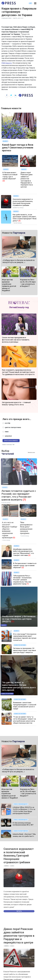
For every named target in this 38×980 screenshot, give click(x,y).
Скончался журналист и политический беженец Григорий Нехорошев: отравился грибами (23, 202)
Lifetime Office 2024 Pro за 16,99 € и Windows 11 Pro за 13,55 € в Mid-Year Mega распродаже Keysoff (24, 810)
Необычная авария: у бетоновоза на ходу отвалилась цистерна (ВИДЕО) (19, 619)
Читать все (31, 452)
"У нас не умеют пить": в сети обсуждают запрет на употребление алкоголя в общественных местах (25, 720)
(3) (19, 221)
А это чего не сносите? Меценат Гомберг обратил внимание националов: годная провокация (10, 530)
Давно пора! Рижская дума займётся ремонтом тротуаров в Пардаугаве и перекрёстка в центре (27, 180)
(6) (14, 538)
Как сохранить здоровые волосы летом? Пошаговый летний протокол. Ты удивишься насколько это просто (18, 372)
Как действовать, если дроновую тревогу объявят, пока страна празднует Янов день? (25, 218)
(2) (4, 181)
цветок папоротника (13, 427)
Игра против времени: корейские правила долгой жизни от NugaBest (9, 285)
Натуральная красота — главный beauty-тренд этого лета (16, 403)
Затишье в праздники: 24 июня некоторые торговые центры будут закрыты (25, 650)
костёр (8, 423)
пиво (7, 432)
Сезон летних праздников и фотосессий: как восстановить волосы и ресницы (16, 340)
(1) (28, 584)
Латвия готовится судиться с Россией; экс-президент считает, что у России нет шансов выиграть (19, 495)
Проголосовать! (11, 441)
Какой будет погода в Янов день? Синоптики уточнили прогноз (18, 148)
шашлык (8, 436)
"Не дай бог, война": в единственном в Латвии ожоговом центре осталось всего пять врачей (19, 686)
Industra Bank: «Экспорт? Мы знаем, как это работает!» (24, 835)
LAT (30, 3)
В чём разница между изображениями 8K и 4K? (23, 824)
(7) (24, 500)
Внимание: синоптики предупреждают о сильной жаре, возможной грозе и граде (25, 706)
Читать (19, 911)
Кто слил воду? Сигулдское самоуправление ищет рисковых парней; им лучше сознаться (25, 637)
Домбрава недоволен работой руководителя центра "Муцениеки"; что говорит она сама (24, 552)
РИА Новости (7, 63)
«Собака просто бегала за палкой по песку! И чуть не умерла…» (19, 261)
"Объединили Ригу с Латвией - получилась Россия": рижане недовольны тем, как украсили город (22, 580)
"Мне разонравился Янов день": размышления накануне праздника (26, 528)
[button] (35, 3)
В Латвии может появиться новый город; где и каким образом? (10, 176)
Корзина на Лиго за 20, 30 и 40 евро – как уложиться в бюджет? (28, 283)
